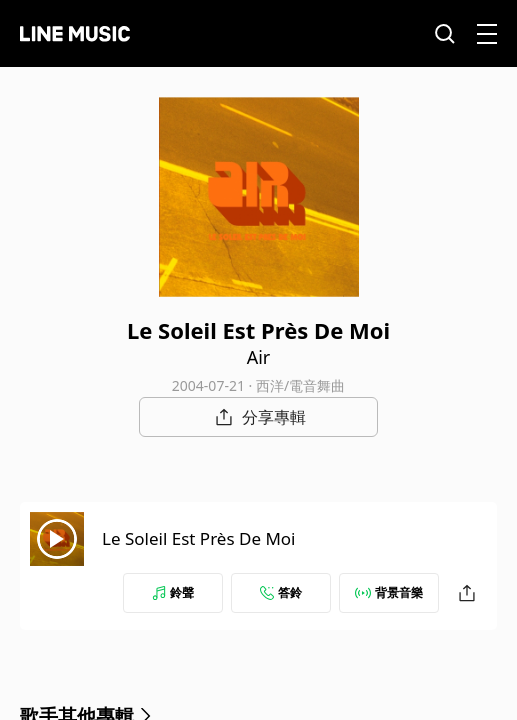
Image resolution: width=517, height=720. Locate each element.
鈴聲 (173, 592)
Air (259, 357)
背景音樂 (389, 592)
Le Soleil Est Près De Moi (198, 538)
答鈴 (281, 592)
